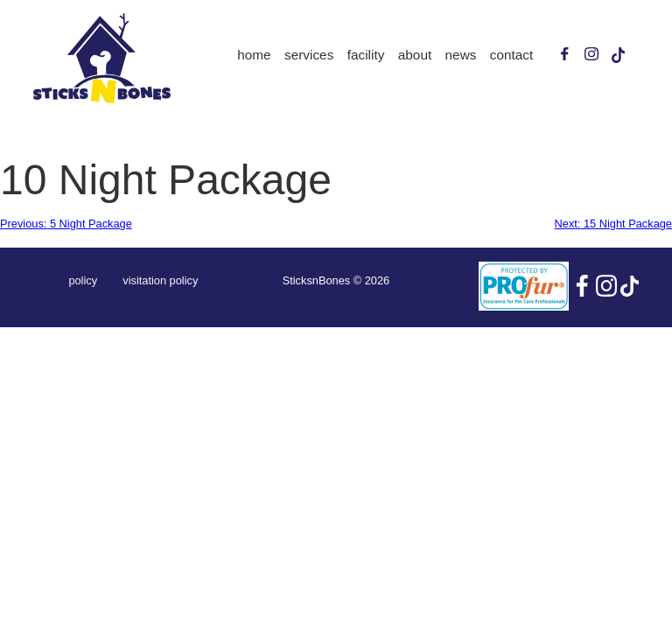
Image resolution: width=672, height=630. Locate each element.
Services (309, 55)
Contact (512, 55)
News (461, 55)
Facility (366, 55)
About (415, 55)
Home (254, 55)
